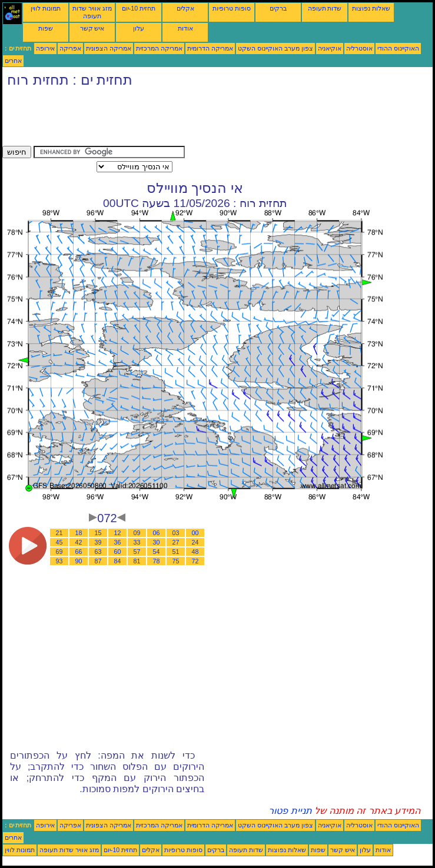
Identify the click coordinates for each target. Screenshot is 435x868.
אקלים (185, 8)
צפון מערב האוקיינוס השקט (275, 48)
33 (137, 542)
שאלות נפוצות (371, 8)
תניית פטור (290, 811)
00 (195, 533)
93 (59, 561)
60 (118, 552)
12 (118, 533)
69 (59, 552)
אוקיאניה (330, 48)
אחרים (13, 61)
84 (118, 561)
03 (176, 533)
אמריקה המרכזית (159, 48)
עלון (139, 28)
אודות (185, 28)
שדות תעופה (325, 8)
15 (98, 533)
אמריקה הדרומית (210, 48)
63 (98, 552)
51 (176, 552)
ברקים (278, 8)
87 (98, 561)
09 (137, 533)
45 (59, 542)
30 (157, 542)
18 (79, 533)
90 (79, 561)
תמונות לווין (46, 8)
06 (157, 533)
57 (137, 552)
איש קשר (92, 28)
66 (79, 552)
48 (195, 552)
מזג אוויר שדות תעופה (92, 12)
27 (176, 542)
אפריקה (70, 48)
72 (195, 561)
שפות (46, 28)
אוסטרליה (359, 48)
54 (157, 552)
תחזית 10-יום (139, 8)
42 (79, 542)
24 (195, 542)
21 (59, 533)
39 (98, 542)
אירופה (45, 48)
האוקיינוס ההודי (398, 48)
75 (176, 561)
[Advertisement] (217, 119)
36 (118, 542)
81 (137, 561)
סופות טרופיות (232, 8)
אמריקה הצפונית (109, 48)
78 (157, 561)
